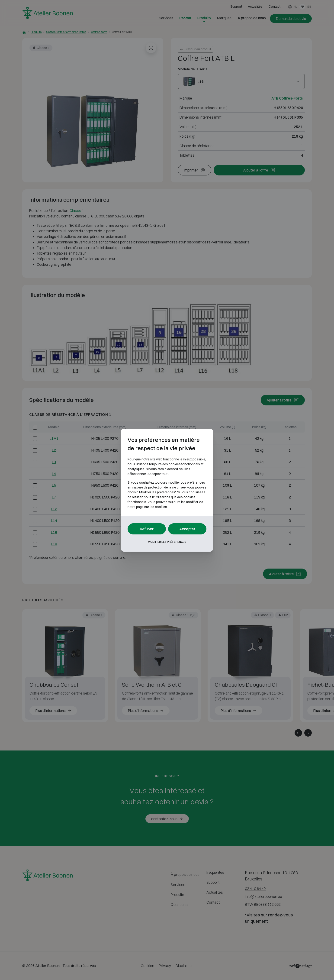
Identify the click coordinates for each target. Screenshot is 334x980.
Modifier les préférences (167, 542)
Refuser (147, 529)
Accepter (187, 529)
